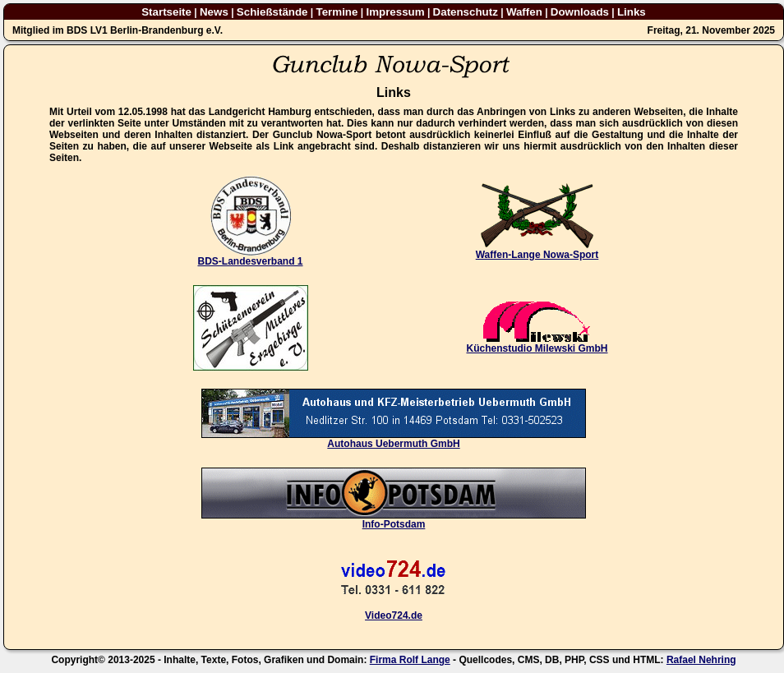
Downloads (580, 12)
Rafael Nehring (701, 660)
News (214, 12)
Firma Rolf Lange (410, 660)
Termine (337, 12)
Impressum (395, 12)
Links (632, 12)
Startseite (166, 12)
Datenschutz (466, 12)
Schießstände (272, 12)
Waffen (524, 12)
